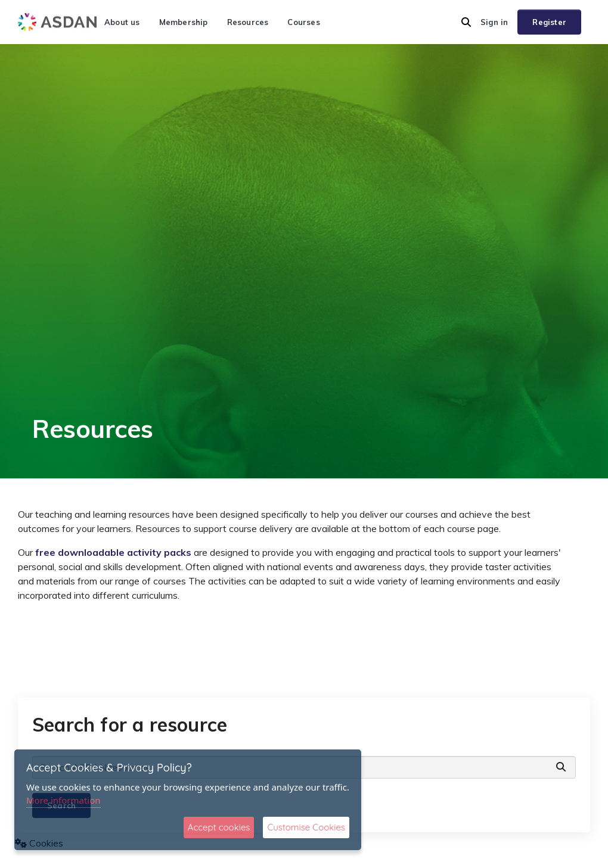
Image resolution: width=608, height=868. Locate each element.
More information (63, 800)
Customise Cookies (306, 827)
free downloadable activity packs (112, 552)
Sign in (494, 22)
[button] (466, 22)
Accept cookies (219, 827)
